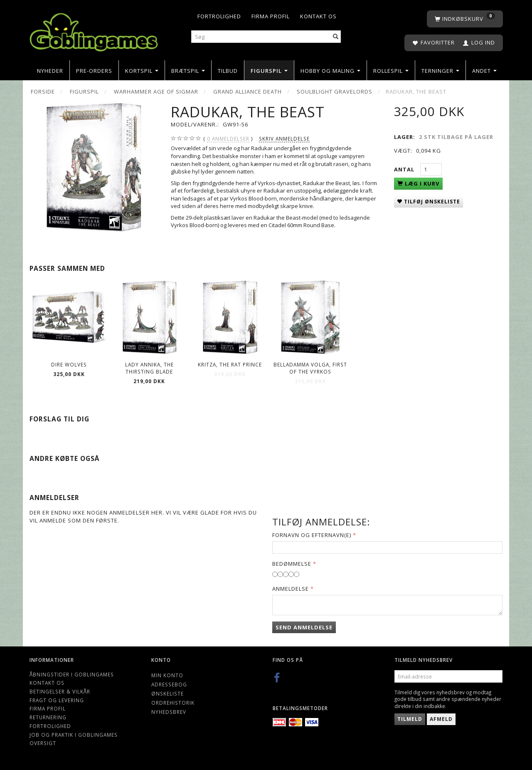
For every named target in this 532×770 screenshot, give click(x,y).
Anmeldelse (291, 589)
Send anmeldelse (304, 627)
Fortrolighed (219, 16)
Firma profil (271, 16)
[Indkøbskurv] (465, 19)
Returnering (48, 717)
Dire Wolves (69, 364)
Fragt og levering (57, 700)
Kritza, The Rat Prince (230, 364)
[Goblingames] (94, 30)
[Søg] (336, 37)
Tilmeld (410, 719)
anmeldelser (228, 139)
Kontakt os (318, 16)
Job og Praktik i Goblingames (74, 735)
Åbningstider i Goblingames (72, 674)
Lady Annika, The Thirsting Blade (149, 368)
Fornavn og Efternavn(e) (312, 535)
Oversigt (43, 743)
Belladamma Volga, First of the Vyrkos (310, 368)
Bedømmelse (292, 564)
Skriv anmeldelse (284, 139)
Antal (405, 169)
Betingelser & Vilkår (60, 691)
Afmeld (441, 719)
